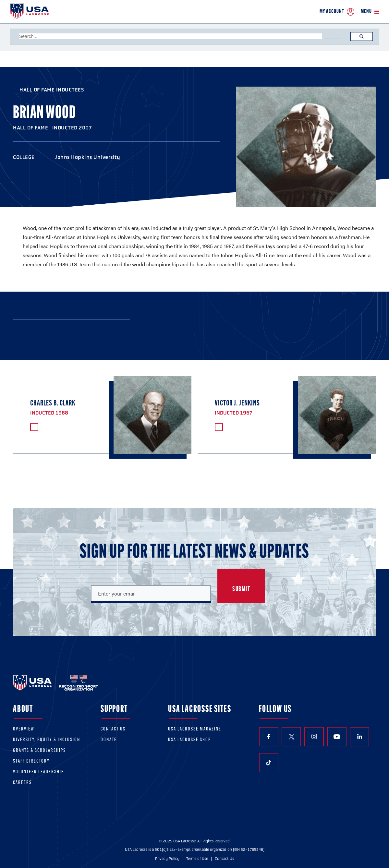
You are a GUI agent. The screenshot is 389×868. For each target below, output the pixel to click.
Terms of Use (197, 859)
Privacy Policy (167, 859)
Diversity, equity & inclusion (47, 740)
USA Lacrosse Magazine (195, 729)
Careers (22, 783)
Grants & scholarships (39, 751)
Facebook (269, 736)
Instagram (314, 736)
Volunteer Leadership (38, 772)
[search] (171, 36)
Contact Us (113, 729)
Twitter (291, 737)
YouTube (337, 737)
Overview (24, 729)
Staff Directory (31, 761)
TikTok (269, 763)
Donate (109, 740)
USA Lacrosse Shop (189, 740)
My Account (337, 12)
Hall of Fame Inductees (52, 90)
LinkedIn (360, 736)
